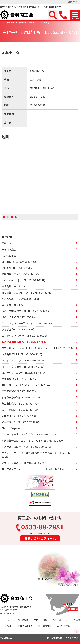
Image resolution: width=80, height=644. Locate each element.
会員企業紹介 (45, 626)
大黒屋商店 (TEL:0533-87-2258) (19, 416)
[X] (8, 217)
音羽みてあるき (25, 626)
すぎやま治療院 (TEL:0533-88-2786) (22, 397)
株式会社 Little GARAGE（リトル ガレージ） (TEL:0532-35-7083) (37, 348)
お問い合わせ (63, 626)
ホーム (3, 23)
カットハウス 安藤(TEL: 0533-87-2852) (23, 366)
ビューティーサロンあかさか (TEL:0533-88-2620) (29, 434)
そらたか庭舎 (9, 249)
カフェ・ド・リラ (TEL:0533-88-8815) (23, 360)
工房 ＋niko (8, 243)
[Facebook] (4, 217)
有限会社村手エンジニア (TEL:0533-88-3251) (26, 293)
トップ (8, 620)
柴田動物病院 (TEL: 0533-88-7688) (21, 403)
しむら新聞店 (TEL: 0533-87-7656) (21, 410)
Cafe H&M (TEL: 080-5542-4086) (20, 262)
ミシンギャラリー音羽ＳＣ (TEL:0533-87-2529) (28, 323)
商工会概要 (23, 620)
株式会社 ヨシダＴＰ (14, 286)
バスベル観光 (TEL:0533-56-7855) (20, 299)
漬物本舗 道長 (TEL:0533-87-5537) (21, 379)
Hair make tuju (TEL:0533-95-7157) (23, 280)
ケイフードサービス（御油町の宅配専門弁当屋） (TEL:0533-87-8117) (36, 455)
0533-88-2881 (40, 528)
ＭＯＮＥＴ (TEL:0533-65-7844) (19, 317)
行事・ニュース (60, 620)
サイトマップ (72, 637)
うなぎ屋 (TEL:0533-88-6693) (18, 329)
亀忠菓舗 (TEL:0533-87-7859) (18, 268)
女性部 (8, 626)
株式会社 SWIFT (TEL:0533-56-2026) (22, 354)
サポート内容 (40, 620)
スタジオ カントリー (14, 305)
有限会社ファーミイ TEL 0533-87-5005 (33, 469)
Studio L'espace (11, 428)
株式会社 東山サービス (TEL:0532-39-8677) (26, 447)
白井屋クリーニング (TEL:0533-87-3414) (24, 373)
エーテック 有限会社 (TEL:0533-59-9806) (24, 336)
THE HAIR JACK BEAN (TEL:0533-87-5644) (26, 385)
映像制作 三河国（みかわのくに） (21, 274)
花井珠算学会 (9, 255)
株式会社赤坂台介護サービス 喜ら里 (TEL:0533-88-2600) (33, 440)
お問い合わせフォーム (40, 538)
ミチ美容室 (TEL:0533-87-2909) (19, 391)
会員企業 (11, 23)
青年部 (77, 620)
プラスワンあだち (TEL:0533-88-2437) (23, 463)
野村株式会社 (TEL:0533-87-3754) (20, 422)
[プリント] (16, 217)
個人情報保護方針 (55, 637)
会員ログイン (73, 2)
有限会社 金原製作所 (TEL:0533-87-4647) (32, 23)
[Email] (12, 217)
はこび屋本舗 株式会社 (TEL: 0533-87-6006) (26, 311)
